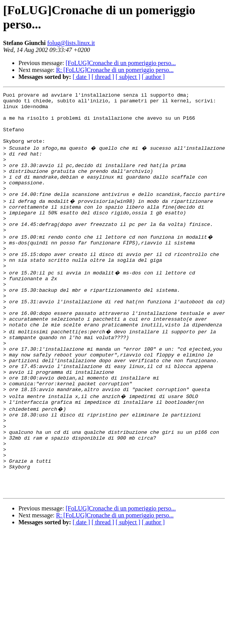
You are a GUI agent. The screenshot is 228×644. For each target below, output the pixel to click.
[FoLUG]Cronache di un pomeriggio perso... (121, 63)
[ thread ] (103, 77)
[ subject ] (128, 77)
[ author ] (153, 77)
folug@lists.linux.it (71, 43)
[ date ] (81, 77)
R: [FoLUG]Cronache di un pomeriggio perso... (115, 70)
